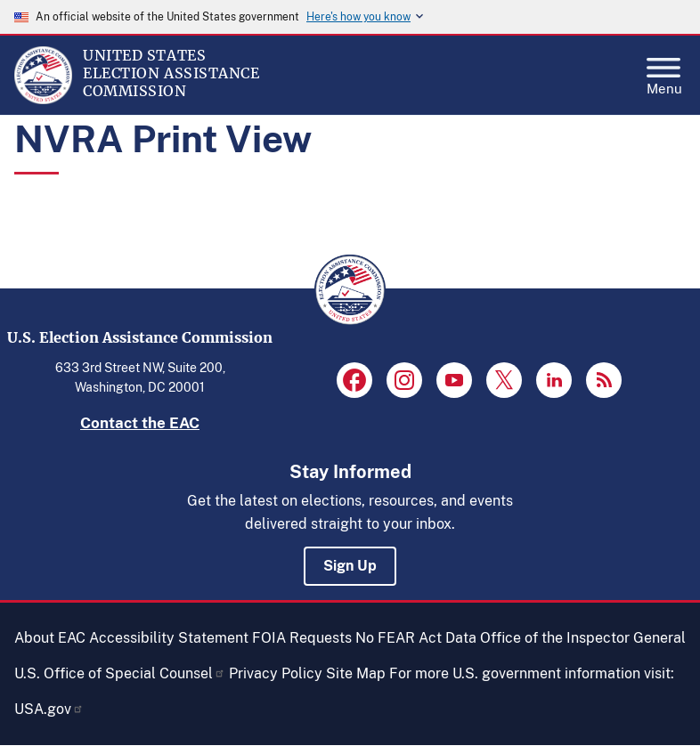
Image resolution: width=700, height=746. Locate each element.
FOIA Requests (302, 638)
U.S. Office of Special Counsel (120, 673)
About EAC (50, 638)
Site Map (356, 673)
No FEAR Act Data (416, 638)
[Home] (43, 100)
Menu (664, 71)
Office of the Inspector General (583, 638)
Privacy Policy (276, 673)
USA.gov (49, 709)
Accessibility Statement (169, 638)
